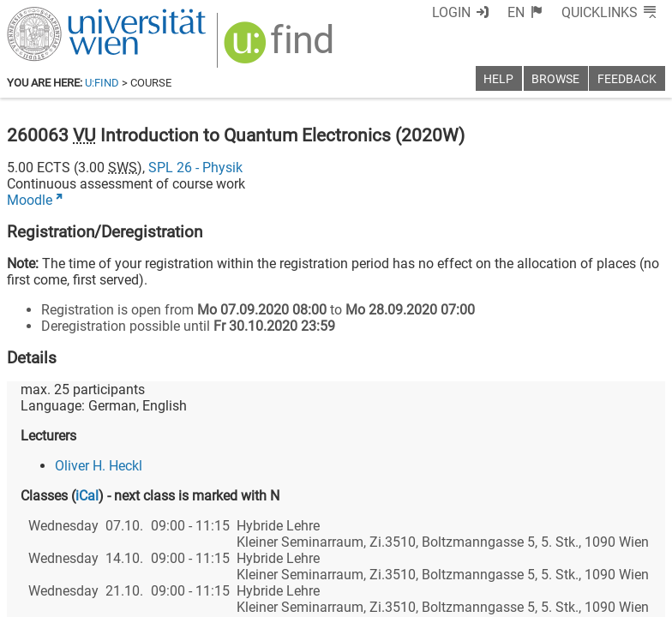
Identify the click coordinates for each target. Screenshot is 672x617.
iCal (87, 496)
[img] (281, 48)
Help (498, 79)
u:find (102, 83)
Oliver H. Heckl (99, 466)
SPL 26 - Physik (195, 168)
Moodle (30, 200)
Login (451, 12)
